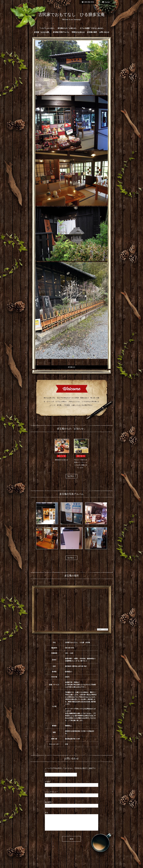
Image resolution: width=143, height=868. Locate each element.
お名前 (48, 782)
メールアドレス (51, 792)
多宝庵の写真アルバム (61, 32)
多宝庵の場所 (92, 32)
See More (72, 476)
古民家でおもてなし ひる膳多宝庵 (71, 14)
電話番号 (49, 802)
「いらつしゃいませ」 (47, 28)
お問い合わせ (104, 32)
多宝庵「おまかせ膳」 (42, 32)
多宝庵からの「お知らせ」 (67, 28)
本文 (47, 813)
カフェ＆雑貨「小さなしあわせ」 (92, 28)
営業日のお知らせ (78, 32)
